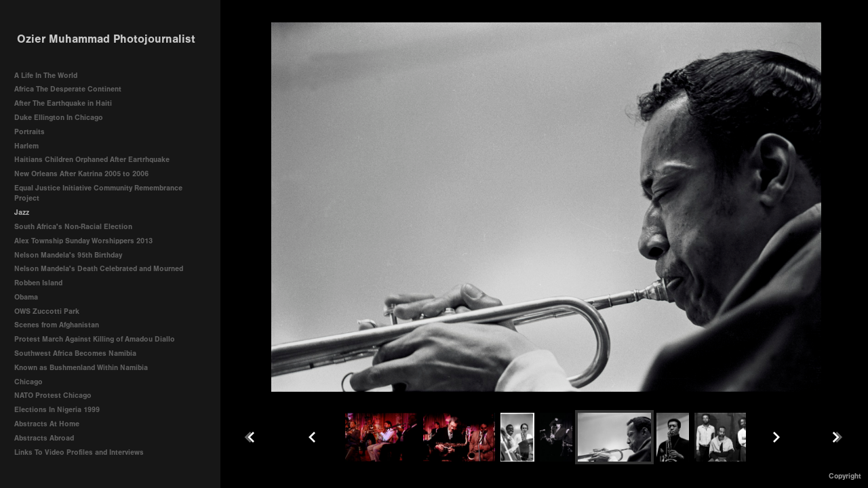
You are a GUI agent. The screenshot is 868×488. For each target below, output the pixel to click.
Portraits (29, 132)
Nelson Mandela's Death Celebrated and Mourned (99, 269)
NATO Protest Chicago (53, 395)
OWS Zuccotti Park (47, 311)
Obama (26, 297)
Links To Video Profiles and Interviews (84, 452)
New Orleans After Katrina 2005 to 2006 (81, 174)
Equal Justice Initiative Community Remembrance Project (98, 194)
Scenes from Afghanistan (57, 325)
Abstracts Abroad (44, 438)
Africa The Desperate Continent (68, 89)
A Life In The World (46, 76)
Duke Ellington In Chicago (59, 118)
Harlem (26, 146)
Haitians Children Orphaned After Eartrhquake (92, 160)
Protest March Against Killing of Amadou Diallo (95, 339)
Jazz (22, 212)
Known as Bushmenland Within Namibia (81, 368)
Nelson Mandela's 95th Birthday (68, 255)
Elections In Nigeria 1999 (57, 410)
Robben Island (38, 283)
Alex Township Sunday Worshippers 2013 (83, 241)
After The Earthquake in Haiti (63, 103)
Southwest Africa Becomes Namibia (75, 353)
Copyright (845, 476)
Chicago (28, 382)
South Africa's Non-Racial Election (73, 227)
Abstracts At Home (47, 424)
